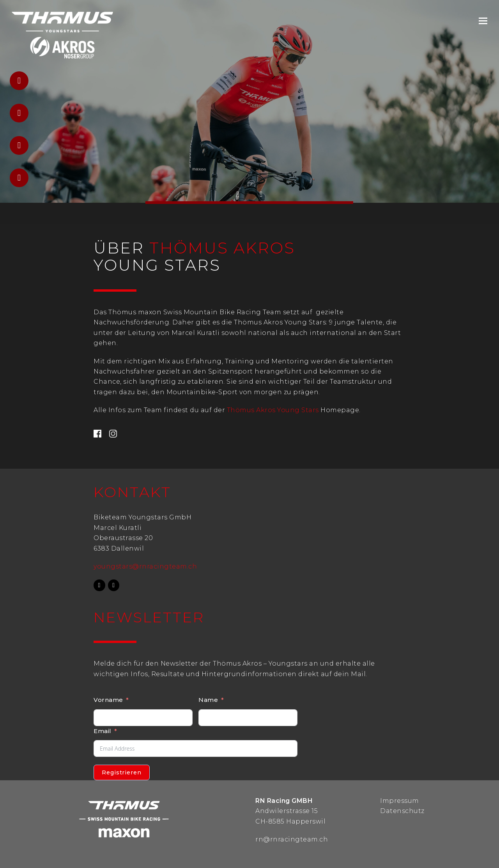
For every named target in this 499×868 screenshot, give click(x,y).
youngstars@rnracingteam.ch (145, 566)
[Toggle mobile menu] (483, 21)
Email (103, 731)
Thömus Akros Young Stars (273, 410)
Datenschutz (402, 811)
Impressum (400, 801)
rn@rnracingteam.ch (292, 839)
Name (208, 700)
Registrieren (122, 772)
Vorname (108, 700)
